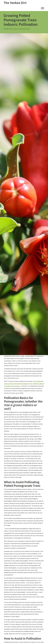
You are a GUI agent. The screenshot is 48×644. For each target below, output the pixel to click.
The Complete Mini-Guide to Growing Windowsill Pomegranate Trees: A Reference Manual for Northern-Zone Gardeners (24, 384)
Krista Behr (27, 29)
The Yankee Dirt (15, 3)
